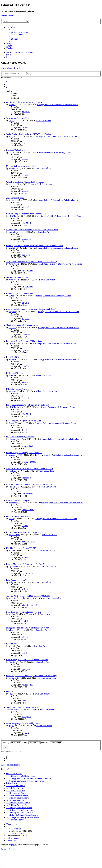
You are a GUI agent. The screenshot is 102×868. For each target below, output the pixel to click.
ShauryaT (14, 710)
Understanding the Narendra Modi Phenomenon (26, 214)
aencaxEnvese (15, 535)
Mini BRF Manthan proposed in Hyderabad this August (29, 484)
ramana (12, 391)
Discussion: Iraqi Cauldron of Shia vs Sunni (24, 341)
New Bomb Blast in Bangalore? (19, 500)
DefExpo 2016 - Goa (15, 373)
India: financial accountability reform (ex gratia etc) (27, 405)
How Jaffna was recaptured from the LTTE (24, 421)
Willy (11, 582)
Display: (12, 742)
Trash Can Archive (43, 121)
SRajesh (12, 105)
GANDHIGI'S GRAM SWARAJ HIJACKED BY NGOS (30, 469)
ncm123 (12, 248)
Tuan (11, 423)
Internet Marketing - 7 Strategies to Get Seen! (25, 564)
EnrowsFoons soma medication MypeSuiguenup (26, 532)
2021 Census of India (15, 198)
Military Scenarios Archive (47, 391)
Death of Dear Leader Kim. (17, 516)
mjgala (12, 726)
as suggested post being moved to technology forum (28, 628)
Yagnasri (12, 312)
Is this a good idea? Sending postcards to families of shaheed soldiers (35, 246)
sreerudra (13, 232)
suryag (11, 296)
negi (11, 646)
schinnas (12, 328)
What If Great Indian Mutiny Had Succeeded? (25, 182)
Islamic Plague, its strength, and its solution (24, 453)
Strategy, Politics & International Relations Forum (58, 105)
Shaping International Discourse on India (23, 325)
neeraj (11, 168)
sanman (12, 152)
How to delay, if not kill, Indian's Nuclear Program (27, 660)
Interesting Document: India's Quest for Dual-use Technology (31, 676)
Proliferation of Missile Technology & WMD (25, 102)
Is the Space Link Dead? (16, 580)
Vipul (11, 375)
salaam (12, 200)
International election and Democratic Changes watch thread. (31, 309)
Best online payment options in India (21, 293)
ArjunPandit (14, 264)
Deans (11, 121)
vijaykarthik (14, 439)
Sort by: (31, 742)
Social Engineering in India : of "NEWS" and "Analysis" (30, 134)
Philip (11, 519)
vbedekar (13, 471)
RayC (11, 694)
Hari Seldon (14, 487)
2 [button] (7, 84)
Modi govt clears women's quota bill (21, 166)
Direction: (52, 742)
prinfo (11, 614)
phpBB (14, 845)
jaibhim (12, 630)
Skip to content (7, 16)
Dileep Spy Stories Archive (17, 389)
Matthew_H (14, 678)
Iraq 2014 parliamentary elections (20, 437)
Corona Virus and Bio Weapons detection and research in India (32, 230)
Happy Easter (12, 644)
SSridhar (12, 359)
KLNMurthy (14, 216)
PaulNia (12, 662)
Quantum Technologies (16, 150)
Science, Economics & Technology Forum (54, 152)
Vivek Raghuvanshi (17, 598)
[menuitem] (20, 32)
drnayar (12, 136)
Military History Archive (46, 550)
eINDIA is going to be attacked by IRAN (23, 723)
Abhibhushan (14, 503)
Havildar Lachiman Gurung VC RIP (21, 548)
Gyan (11, 343)
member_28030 (15, 455)
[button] (7, 87)
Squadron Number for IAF (17, 277)
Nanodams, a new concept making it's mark (24, 612)
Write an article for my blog (18, 118)
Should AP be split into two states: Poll (22, 707)
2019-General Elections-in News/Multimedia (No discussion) (31, 262)
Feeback (10, 691)
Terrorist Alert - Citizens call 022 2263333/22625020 (28, 596)
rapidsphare (14, 566)
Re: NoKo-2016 (13, 357)
